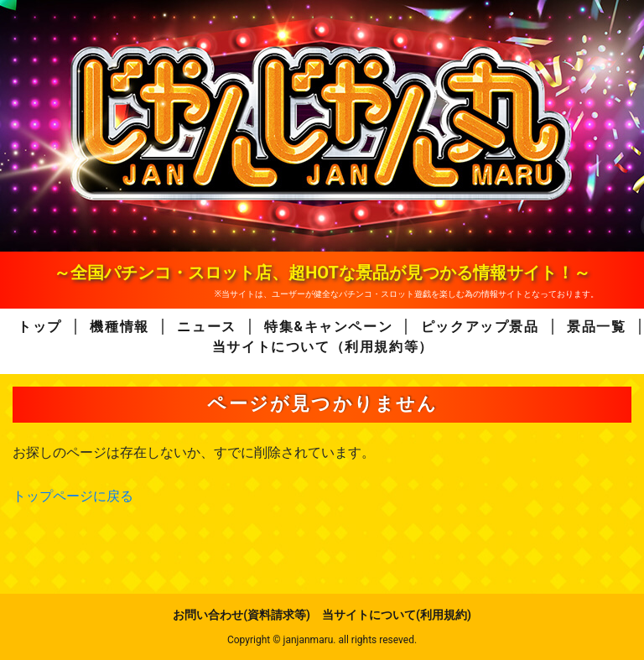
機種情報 (119, 327)
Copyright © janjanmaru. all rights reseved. (322, 640)
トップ (40, 327)
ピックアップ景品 (480, 327)
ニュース (206, 327)
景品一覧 (596, 327)
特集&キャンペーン (328, 327)
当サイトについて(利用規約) (397, 615)
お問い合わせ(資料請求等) (241, 615)
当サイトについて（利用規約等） (323, 347)
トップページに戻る (73, 496)
